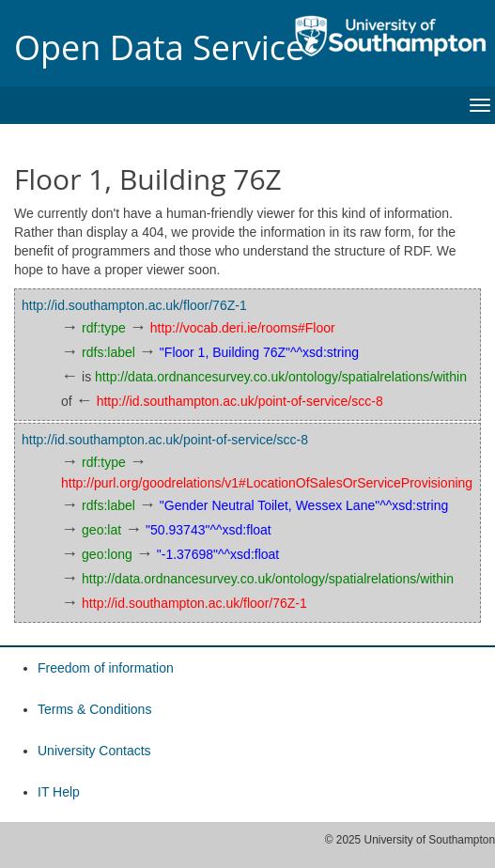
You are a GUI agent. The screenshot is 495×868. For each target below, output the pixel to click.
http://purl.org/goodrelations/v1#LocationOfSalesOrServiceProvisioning (267, 483)
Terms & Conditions (94, 709)
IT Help (59, 792)
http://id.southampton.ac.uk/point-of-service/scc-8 (240, 401)
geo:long (107, 554)
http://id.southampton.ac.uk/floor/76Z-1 (134, 305)
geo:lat (101, 530)
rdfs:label (108, 352)
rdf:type (104, 328)
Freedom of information (106, 668)
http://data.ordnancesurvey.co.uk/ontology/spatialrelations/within (281, 377)
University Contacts (94, 751)
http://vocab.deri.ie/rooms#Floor (243, 328)
